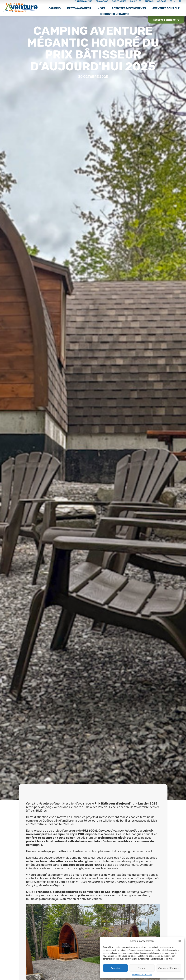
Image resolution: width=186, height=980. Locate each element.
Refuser (142, 968)
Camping (55, 8)
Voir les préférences (169, 968)
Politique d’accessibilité (142, 975)
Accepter (115, 968)
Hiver (102, 8)
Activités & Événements (129, 8)
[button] (180, 941)
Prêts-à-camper (79, 8)
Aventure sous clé (166, 8)
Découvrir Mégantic (114, 14)
